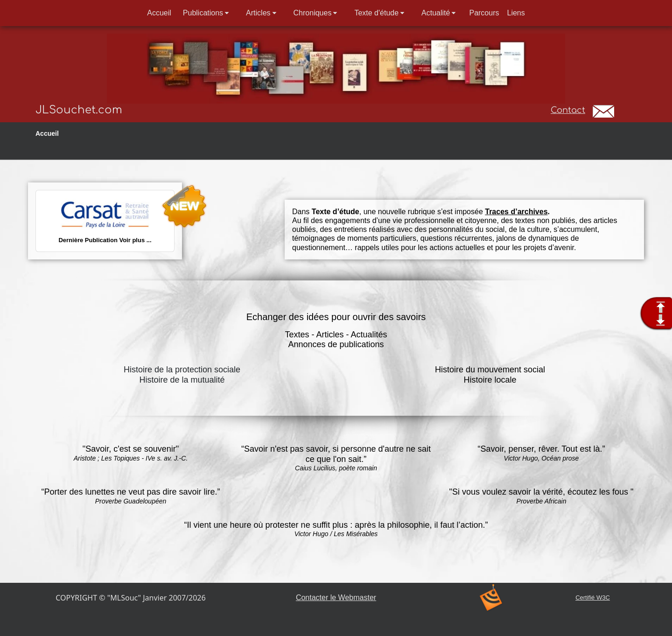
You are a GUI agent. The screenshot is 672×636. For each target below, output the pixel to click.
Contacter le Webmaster (336, 598)
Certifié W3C (593, 598)
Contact (568, 110)
